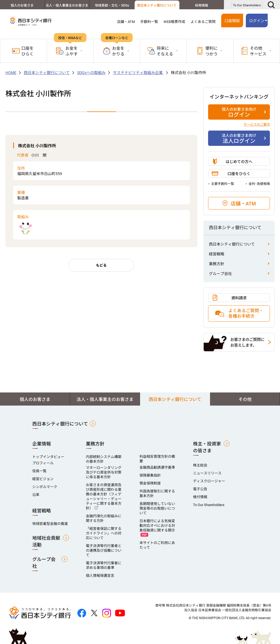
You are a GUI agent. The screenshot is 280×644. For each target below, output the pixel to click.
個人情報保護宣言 (100, 576)
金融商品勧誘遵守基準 (157, 467)
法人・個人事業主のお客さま (67, 5)
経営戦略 (217, 254)
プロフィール (43, 463)
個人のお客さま (22, 5)
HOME (11, 73)
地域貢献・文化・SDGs (112, 5)
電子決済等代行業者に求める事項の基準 (104, 565)
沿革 (36, 495)
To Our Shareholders (247, 5)
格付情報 (200, 497)
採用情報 (202, 5)
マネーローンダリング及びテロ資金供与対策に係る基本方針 (104, 472)
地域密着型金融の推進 (50, 524)
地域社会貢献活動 (46, 541)
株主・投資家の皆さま (207, 447)
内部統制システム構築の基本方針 (104, 459)
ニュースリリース (207, 473)
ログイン (257, 21)
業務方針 (217, 264)
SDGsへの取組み (91, 73)
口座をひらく (23, 51)
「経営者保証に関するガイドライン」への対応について (104, 533)
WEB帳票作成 (174, 22)
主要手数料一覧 (223, 184)
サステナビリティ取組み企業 (138, 73)
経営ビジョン (43, 479)
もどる (101, 265)
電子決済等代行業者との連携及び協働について (104, 550)
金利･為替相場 (259, 184)
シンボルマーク (45, 487)
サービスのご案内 (257, 125)
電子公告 (200, 489)
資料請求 (239, 298)
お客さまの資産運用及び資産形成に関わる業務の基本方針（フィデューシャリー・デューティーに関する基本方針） (104, 497)
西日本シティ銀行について (157, 5)
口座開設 (232, 21)
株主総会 (200, 465)
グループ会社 (220, 274)
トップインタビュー (48, 457)
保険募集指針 (150, 475)
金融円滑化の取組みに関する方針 (104, 518)
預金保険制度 (150, 483)
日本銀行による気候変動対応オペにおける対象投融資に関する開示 (157, 526)
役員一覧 (39, 471)
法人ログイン (239, 138)
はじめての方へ (239, 162)
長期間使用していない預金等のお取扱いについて (157, 508)
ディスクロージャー (209, 481)
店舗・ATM (126, 22)
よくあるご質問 (203, 22)
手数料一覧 (149, 22)
